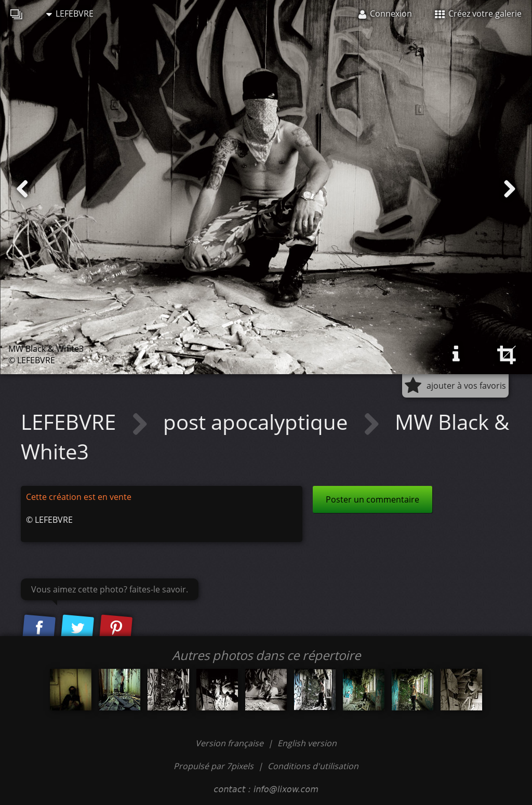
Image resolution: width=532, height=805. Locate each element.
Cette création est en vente (79, 497)
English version (307, 743)
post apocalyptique (258, 422)
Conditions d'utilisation (313, 766)
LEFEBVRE (70, 14)
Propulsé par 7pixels (214, 766)
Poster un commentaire (373, 499)
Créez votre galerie (478, 14)
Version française (230, 743)
